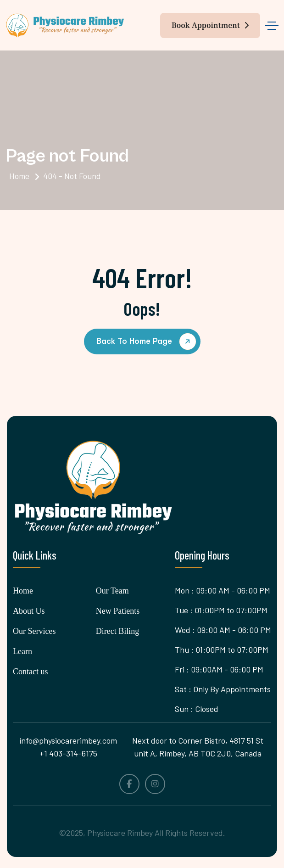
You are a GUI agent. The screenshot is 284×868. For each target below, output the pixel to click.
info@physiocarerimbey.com (68, 740)
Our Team (112, 591)
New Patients (118, 611)
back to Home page (148, 342)
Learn (22, 651)
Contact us (31, 672)
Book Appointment (210, 25)
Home (19, 176)
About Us (29, 611)
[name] (65, 25)
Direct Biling (117, 631)
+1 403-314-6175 (68, 753)
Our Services (34, 631)
